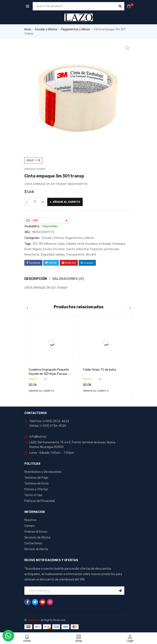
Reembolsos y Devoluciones (43, 472)
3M (41, 244)
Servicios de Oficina (37, 538)
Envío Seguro (33, 249)
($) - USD (32, 221)
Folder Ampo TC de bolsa (100, 370)
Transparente (75, 255)
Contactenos (33, 543)
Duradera (92, 244)
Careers (30, 526)
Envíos (47, 249)
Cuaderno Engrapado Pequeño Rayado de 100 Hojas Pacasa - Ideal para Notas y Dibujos (49, 374)
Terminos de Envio (37, 484)
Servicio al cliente (36, 549)
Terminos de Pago (36, 478)
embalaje (105, 244)
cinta (81, 244)
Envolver (59, 249)
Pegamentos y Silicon (76, 29)
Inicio (28, 29)
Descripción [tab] (36, 279)
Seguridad (47, 255)
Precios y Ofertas (36, 489)
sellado (60, 255)
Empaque (119, 244)
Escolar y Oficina (46, 29)
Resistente (32, 255)
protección (112, 249)
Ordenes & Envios (36, 532)
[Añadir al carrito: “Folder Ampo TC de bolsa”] (96, 391)
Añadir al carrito (66, 202)
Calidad (71, 244)
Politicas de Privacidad (40, 501)
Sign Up (120, 591)
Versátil (91, 255)
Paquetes (97, 249)
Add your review (35, 169)
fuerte (70, 249)
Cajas (61, 244)
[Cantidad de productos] (35, 202)
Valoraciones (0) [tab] (68, 279)
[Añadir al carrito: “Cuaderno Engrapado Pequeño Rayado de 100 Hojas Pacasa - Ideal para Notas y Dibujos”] (41, 391)
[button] (127, 48)
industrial (82, 249)
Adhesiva (50, 244)
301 (35, 244)
